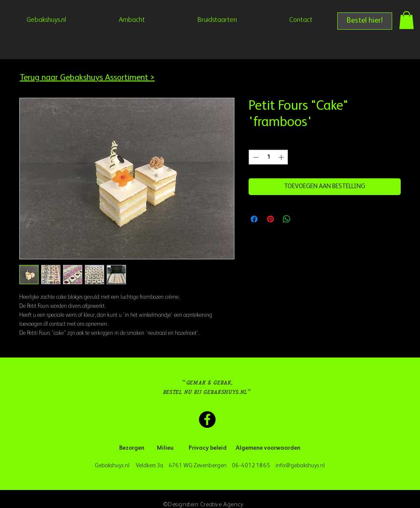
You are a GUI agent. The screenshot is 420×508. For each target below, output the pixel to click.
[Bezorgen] (132, 448)
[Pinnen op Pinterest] (270, 219)
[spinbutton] (268, 157)
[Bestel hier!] (365, 21)
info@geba (289, 466)
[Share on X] (303, 219)
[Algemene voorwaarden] (268, 448)
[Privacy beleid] (208, 448)
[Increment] (282, 157)
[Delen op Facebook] (254, 219)
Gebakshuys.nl (113, 466)
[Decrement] (255, 157)
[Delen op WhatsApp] (287, 219)
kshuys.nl (314, 466)
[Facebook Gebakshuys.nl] (207, 419)
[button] (406, 20)
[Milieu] (165, 448)
